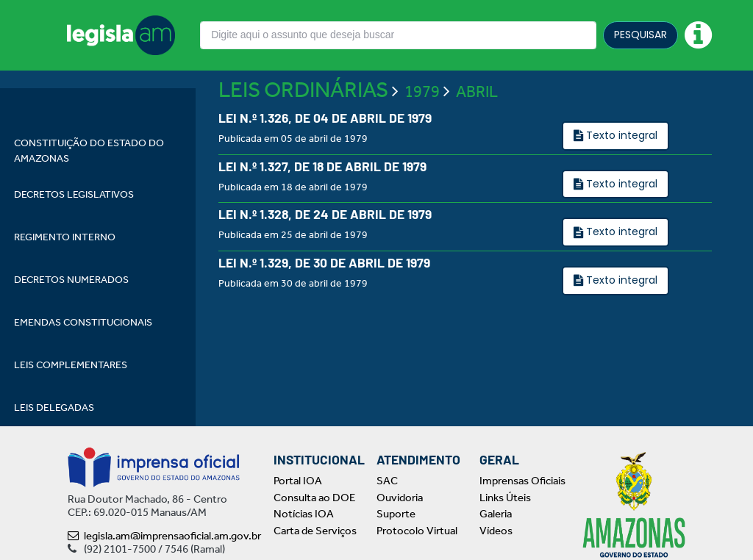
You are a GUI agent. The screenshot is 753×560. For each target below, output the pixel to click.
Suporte (396, 514)
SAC (387, 481)
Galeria (496, 514)
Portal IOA (298, 481)
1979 (422, 136)
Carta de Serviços (315, 531)
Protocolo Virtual (417, 531)
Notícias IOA (304, 514)
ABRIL (477, 136)
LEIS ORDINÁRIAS (303, 134)
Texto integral (620, 179)
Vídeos (496, 531)
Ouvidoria (400, 498)
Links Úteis (505, 498)
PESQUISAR (640, 35)
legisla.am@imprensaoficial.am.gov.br (164, 536)
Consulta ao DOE (314, 498)
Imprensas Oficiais (522, 481)
